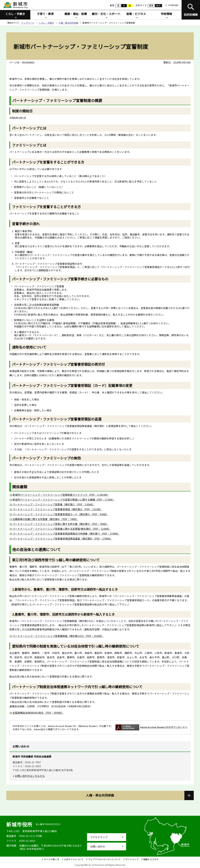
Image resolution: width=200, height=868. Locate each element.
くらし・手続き (15, 14)
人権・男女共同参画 (68, 23)
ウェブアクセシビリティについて (105, 859)
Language (173, 5)
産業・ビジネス (136, 14)
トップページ (28, 23)
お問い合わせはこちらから (30, 776)
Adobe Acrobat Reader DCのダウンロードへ (151, 727)
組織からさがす (151, 859)
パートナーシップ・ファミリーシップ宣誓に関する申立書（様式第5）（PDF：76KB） (60, 524)
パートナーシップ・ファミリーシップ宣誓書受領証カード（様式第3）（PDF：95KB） (60, 514)
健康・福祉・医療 (76, 14)
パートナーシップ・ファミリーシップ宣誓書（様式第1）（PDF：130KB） (54, 504)
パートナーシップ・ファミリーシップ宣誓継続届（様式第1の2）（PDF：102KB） (58, 636)
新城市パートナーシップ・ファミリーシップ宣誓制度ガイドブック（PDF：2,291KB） (61, 495)
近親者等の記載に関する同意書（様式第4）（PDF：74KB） (45, 519)
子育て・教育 (45, 14)
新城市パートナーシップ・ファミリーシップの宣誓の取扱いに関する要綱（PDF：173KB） (64, 500)
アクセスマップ (99, 837)
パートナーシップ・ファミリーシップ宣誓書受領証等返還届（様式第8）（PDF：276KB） (62, 539)
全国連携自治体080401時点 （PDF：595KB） (38, 713)
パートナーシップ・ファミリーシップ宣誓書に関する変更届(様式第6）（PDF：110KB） (62, 529)
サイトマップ (132, 859)
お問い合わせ (98, 846)
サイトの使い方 (52, 859)
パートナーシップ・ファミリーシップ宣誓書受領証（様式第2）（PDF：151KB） (57, 509)
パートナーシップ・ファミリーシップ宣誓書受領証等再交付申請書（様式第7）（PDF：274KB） (66, 534)
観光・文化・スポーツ (106, 14)
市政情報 (166, 14)
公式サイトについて (74, 859)
